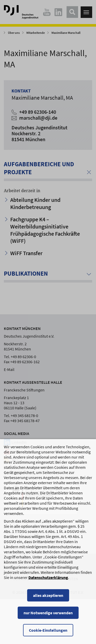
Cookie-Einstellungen (48, 635)
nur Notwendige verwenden (48, 618)
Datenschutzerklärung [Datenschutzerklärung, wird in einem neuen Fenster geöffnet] (48, 583)
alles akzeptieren (48, 600)
